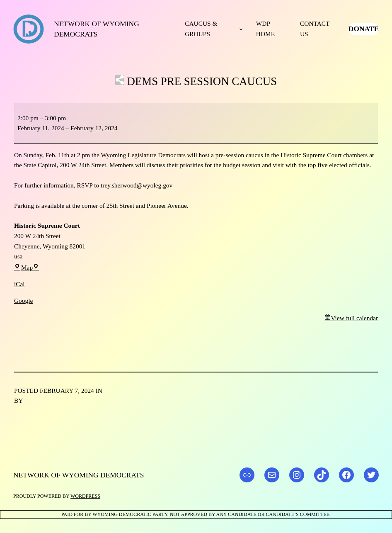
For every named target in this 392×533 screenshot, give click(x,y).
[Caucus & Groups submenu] (241, 29)
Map (27, 267)
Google (23, 301)
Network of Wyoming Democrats (79, 475)
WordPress (85, 496)
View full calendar (354, 318)
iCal (19, 284)
